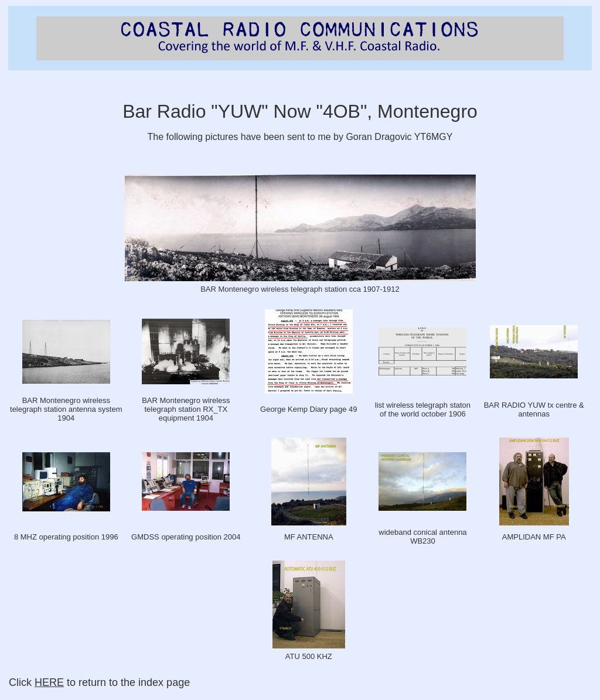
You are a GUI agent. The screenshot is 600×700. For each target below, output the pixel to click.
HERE (49, 682)
